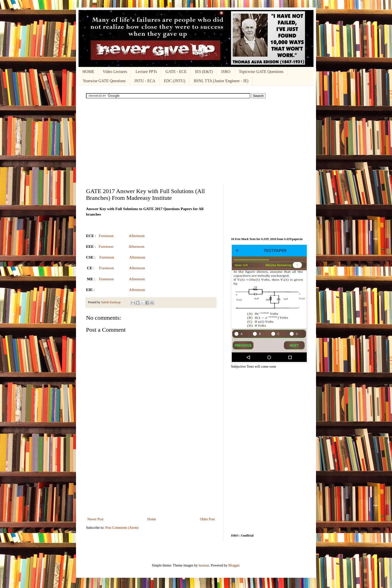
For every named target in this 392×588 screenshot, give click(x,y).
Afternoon (137, 236)
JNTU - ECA (145, 81)
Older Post (207, 519)
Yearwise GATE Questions (104, 81)
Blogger (234, 565)
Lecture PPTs (146, 72)
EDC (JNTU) (174, 81)
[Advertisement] (196, 141)
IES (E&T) (204, 72)
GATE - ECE (176, 72)
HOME (88, 72)
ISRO (226, 72)
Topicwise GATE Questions (261, 72)
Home (152, 519)
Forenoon (106, 236)
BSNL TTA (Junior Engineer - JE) (221, 81)
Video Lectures (115, 72)
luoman (204, 565)
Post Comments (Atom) (122, 528)
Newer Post (95, 519)
